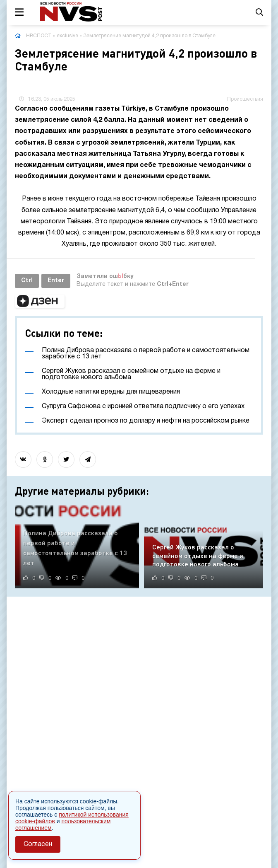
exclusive (67, 36)
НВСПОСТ (39, 36)
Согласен (38, 844)
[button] (40, 301)
